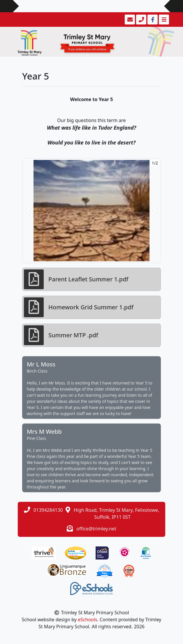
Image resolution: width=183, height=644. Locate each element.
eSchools (88, 620)
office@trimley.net (96, 529)
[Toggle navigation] (163, 20)
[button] (29, 211)
